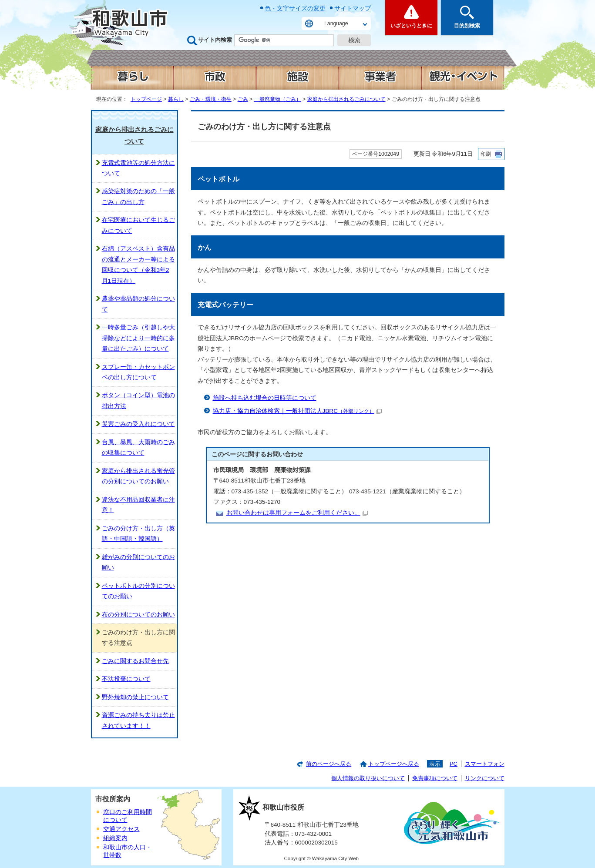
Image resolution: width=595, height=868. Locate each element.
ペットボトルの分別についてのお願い (138, 591)
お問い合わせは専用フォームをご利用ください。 (297, 513)
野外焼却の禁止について (135, 697)
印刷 (486, 154)
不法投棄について (126, 679)
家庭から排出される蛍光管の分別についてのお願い (138, 476)
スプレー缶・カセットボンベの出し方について (138, 372)
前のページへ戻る (329, 764)
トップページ (146, 99)
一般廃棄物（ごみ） (278, 99)
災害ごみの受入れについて (138, 424)
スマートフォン (485, 764)
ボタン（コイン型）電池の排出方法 (138, 400)
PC (454, 764)
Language (336, 23)
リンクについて (485, 778)
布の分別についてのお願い (138, 615)
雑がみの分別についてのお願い (138, 562)
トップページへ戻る (394, 764)
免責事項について (435, 778)
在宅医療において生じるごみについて (138, 225)
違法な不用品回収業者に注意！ (138, 505)
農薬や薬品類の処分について (138, 304)
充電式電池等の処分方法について (138, 168)
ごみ (243, 99)
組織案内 (115, 838)
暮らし (176, 99)
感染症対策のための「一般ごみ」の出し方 (138, 196)
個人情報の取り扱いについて (368, 778)
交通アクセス (121, 829)
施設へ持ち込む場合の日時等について (265, 398)
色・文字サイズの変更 (295, 8)
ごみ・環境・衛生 (211, 99)
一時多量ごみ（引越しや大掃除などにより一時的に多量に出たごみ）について (138, 338)
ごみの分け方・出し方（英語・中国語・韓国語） (138, 534)
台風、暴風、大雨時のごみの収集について (138, 447)
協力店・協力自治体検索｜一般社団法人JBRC (297, 411)
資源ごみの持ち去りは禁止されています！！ (138, 720)
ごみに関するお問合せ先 (135, 661)
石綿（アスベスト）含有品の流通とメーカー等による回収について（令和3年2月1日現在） (138, 265)
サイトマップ (353, 8)
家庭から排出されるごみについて (346, 99)
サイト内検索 (215, 40)
